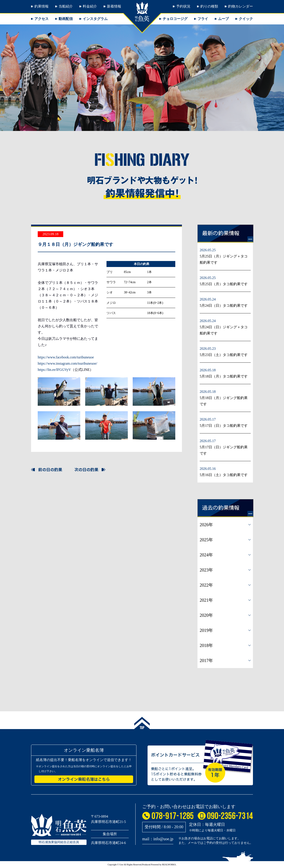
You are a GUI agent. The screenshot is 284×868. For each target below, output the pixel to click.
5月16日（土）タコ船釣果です (224, 475)
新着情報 (114, 6)
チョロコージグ (175, 19)
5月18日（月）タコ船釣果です (224, 376)
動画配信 (66, 19)
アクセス (41, 19)
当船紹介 (66, 6)
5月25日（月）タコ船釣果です (224, 284)
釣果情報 (41, 6)
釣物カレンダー (241, 6)
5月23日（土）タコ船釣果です (224, 355)
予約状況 (183, 6)
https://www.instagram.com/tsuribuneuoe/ (67, 363)
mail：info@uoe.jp (158, 839)
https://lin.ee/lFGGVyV (54, 370)
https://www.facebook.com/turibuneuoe (66, 357)
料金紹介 (90, 6)
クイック (246, 19)
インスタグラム (95, 19)
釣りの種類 (209, 6)
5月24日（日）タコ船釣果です (224, 305)
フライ (203, 19)
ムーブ (223, 19)
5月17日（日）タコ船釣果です (224, 426)
